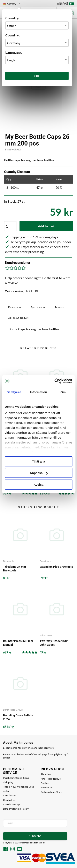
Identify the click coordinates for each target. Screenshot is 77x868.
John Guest (46, 635)
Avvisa (39, 485)
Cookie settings (12, 804)
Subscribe (35, 836)
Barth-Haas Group (13, 710)
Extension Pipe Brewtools (56, 567)
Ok (37, 76)
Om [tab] (63, 392)
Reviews (59, 307)
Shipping (8, 782)
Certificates (10, 795)
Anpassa (39, 473)
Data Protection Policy (16, 809)
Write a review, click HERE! (22, 291)
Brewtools (9, 561)
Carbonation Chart (51, 792)
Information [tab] (39, 392)
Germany (12, 4)
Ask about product (18, 318)
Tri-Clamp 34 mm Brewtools (14, 569)
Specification (38, 307)
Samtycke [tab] (14, 392)
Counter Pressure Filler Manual (18, 643)
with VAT (66, 5)
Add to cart (46, 226)
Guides (45, 783)
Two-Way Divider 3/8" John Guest (54, 643)
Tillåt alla (39, 461)
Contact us (9, 800)
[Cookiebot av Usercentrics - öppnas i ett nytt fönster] (55, 381)
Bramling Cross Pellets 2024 (18, 717)
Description (14, 307)
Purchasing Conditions (16, 778)
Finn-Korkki (13, 150)
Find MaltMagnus (51, 779)
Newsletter (47, 787)
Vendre (42, 843)
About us (46, 774)
